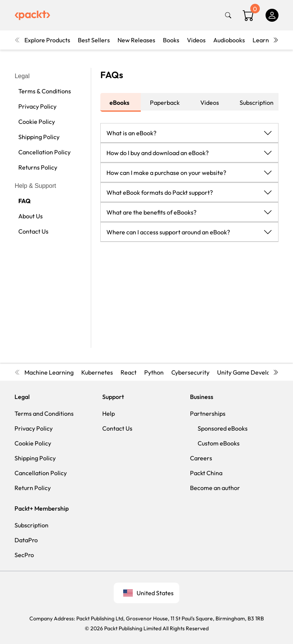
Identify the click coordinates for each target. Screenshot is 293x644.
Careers (201, 458)
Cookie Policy (37, 122)
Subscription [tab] (257, 103)
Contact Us (33, 231)
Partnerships (208, 413)
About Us (31, 216)
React (129, 372)
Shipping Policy (39, 137)
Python (154, 372)
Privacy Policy (37, 106)
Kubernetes (97, 372)
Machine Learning (49, 372)
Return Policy (33, 488)
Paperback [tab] (165, 103)
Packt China (206, 473)
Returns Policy (38, 167)
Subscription (31, 525)
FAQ (24, 201)
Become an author (215, 488)
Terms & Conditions (45, 91)
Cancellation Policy (44, 152)
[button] (189, 133)
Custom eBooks (219, 443)
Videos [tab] (210, 103)
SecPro (24, 555)
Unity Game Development (253, 372)
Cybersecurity (190, 372)
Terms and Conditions (44, 413)
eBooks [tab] (119, 103)
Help (109, 413)
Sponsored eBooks (223, 428)
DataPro (26, 540)
